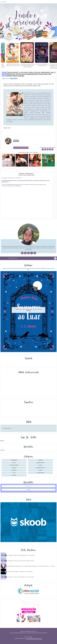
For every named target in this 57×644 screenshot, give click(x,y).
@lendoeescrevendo (7, 428)
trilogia (14, 475)
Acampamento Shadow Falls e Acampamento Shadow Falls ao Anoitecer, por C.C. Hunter (31, 566)
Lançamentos (14, 460)
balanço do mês (41, 463)
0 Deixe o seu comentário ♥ (21, 148)
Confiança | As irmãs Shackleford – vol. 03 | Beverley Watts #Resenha (8, 66)
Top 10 (14, 463)
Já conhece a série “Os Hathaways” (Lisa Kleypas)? (21, 577)
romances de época (41, 468)
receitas (14, 468)
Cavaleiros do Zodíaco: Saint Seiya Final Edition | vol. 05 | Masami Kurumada (37, 66)
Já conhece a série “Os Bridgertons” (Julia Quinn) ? (21, 555)
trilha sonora (41, 473)
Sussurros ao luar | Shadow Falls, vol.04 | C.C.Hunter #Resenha (29, 310)
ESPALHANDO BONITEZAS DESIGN (34, 639)
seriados (14, 470)
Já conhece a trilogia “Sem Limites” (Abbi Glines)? (21, 561)
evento (41, 465)
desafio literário (14, 465)
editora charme (14, 79)
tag (14, 473)
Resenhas (41, 460)
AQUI (9, 128)
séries (41, 470)
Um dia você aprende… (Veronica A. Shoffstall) (20, 572)
